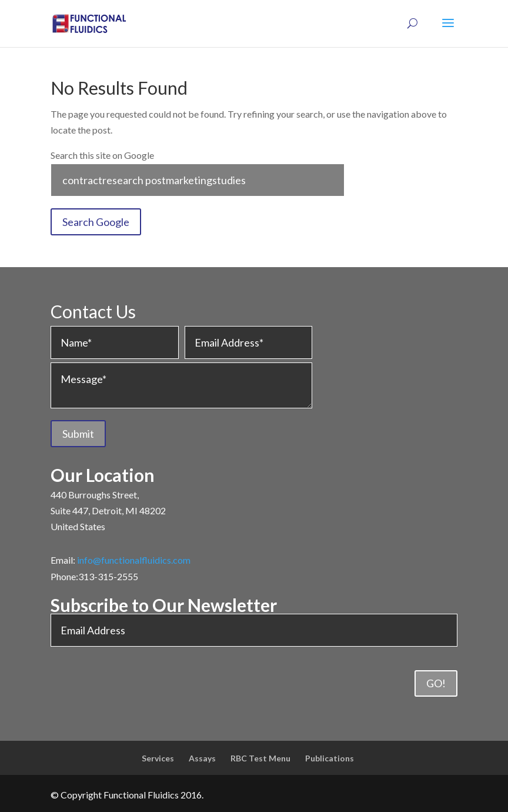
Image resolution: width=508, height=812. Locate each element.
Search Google (96, 222)
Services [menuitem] (158, 758)
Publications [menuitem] (330, 758)
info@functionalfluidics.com (134, 560)
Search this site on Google (102, 155)
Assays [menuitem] (202, 758)
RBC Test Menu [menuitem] (260, 758)
